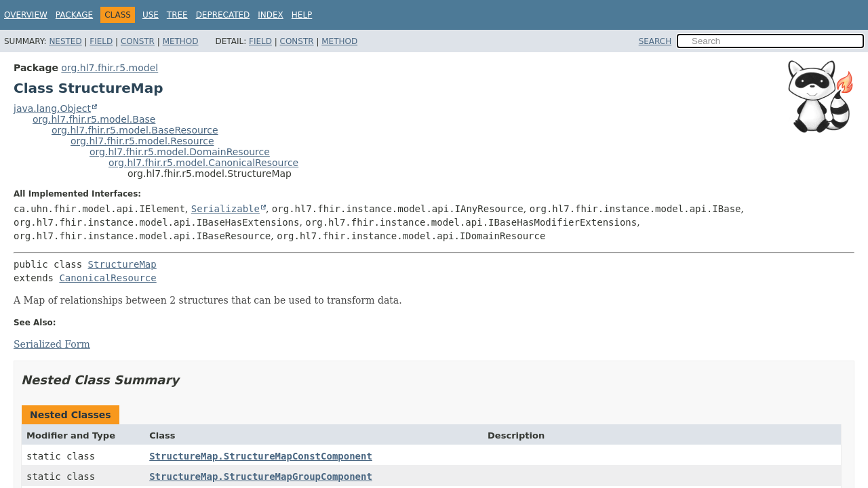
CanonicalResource (107, 278)
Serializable (225, 209)
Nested (65, 41)
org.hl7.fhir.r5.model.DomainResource (180, 152)
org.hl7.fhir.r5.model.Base (94, 119)
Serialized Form (52, 344)
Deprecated (223, 15)
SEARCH (655, 41)
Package (74, 15)
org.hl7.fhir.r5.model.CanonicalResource (203, 163)
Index (271, 15)
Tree (177, 15)
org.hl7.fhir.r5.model (110, 68)
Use (151, 15)
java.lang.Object (52, 108)
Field (101, 41)
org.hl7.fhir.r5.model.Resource (142, 141)
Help (302, 15)
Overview (26, 15)
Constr (138, 41)
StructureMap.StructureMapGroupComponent (261, 476)
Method (181, 41)
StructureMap (122, 264)
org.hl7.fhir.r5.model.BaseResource (135, 130)
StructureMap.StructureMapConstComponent (261, 456)
